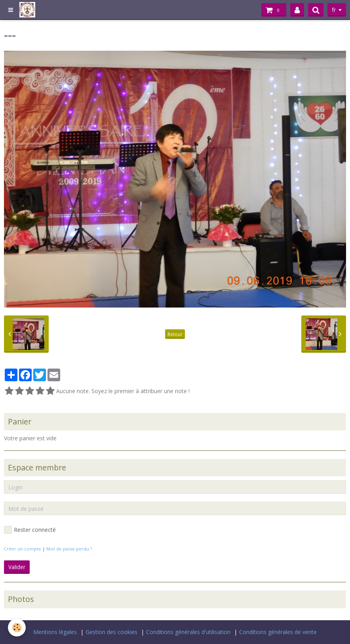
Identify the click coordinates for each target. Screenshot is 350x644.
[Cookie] (17, 628)
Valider (17, 567)
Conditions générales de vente (278, 632)
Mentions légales (55, 632)
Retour (175, 334)
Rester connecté (30, 530)
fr (334, 10)
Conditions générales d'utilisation (188, 632)
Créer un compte (23, 549)
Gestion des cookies (111, 632)
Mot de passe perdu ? (69, 549)
